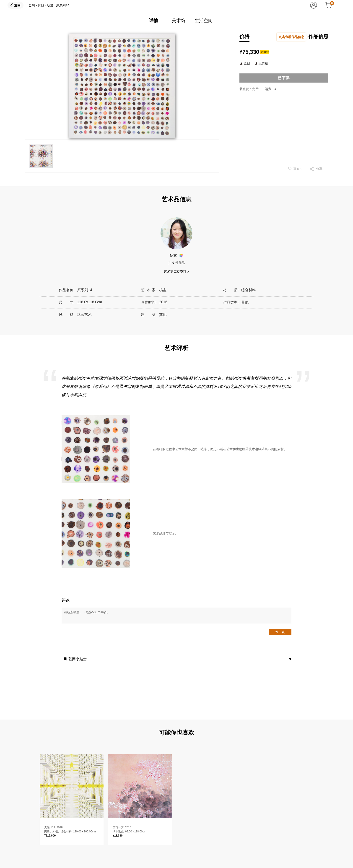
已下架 (284, 78)
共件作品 (176, 263)
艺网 (32, 5)
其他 (41, 5)
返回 (17, 5)
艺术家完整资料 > (176, 272)
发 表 (280, 632)
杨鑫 (50, 5)
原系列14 (63, 5)
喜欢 (295, 169)
